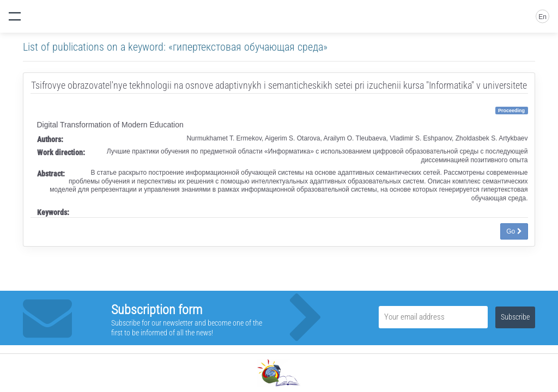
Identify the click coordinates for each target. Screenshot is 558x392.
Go (514, 231)
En (542, 17)
